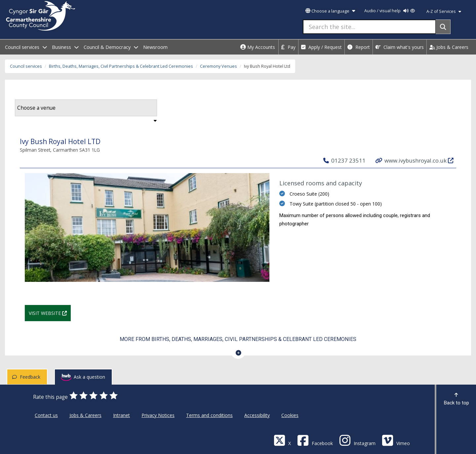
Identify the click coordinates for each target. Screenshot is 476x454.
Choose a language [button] (330, 11)
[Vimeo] (396, 440)
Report (359, 47)
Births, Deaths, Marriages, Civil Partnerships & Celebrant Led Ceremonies (121, 66)
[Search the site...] (369, 27)
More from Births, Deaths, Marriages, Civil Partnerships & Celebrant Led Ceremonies (238, 339)
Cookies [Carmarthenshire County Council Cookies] (290, 415)
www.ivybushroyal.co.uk (415, 160)
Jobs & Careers (449, 47)
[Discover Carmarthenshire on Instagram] (357, 440)
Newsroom (155, 47)
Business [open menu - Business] (65, 47)
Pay (288, 47)
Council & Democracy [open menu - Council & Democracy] (111, 47)
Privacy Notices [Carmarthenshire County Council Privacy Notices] (158, 415)
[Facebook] (315, 440)
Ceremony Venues (218, 66)
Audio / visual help (390, 11)
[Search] (443, 27)
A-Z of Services (444, 11)
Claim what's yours (400, 47)
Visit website (50, 312)
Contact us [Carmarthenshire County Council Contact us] (46, 415)
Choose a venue (36, 108)
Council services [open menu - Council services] (26, 47)
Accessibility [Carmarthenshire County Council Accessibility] (257, 415)
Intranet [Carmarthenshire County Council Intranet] (121, 415)
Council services (26, 66)
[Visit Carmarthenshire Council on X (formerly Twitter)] (282, 440)
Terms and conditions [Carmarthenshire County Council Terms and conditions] (209, 415)
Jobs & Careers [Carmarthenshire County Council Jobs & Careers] (85, 415)
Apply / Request (321, 47)
